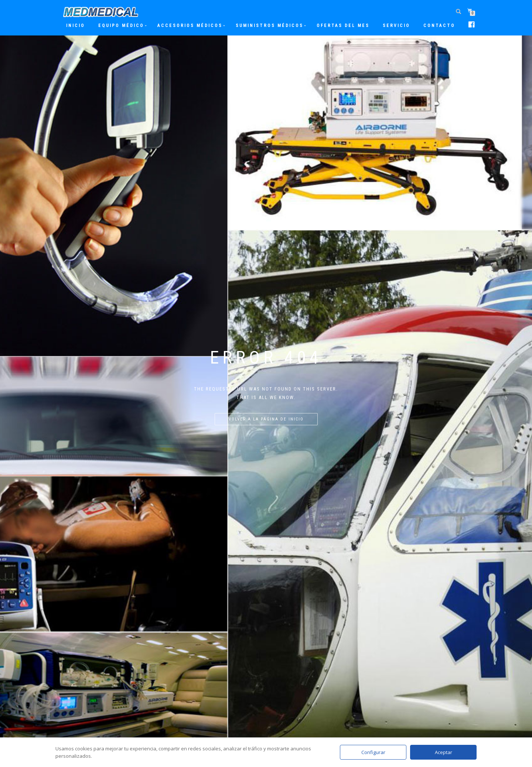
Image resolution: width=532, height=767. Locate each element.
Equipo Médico (121, 25)
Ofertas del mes (343, 25)
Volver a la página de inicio (266, 419)
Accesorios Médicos (190, 25)
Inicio (76, 25)
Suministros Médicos (270, 25)
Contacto (439, 25)
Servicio (396, 25)
